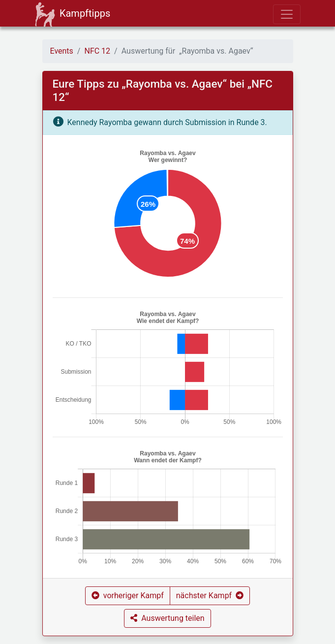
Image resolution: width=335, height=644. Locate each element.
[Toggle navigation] (287, 14)
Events (62, 51)
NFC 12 (97, 51)
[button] (128, 596)
